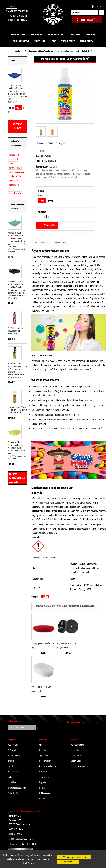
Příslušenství (21, 41)
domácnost (14, 159)
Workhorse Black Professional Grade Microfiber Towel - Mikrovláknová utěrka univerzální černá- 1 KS (17, 287)
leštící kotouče (15, 193)
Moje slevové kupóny (79, 766)
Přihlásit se (97, 6)
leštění (12, 189)
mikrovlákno (14, 185)
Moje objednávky (78, 745)
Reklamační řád (46, 793)
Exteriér (75, 35)
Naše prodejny (45, 761)
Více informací (28, 863)
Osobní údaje (76, 761)
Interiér (90, 35)
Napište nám (12, 6)
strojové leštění (15, 176)
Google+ (60, 143)
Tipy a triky (68, 41)
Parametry (60, 242)
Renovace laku (56, 35)
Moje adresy (76, 755)
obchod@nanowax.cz (25, 839)
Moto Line (40, 41)
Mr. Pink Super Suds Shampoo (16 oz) (15, 329)
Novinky (43, 750)
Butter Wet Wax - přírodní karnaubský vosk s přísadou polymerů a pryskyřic (18, 368)
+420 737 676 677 (17, 11)
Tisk (42, 151)
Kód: (38, 156)
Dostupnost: (42, 166)
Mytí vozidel (18, 35)
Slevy (13, 61)
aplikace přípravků (16, 172)
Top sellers (44, 755)
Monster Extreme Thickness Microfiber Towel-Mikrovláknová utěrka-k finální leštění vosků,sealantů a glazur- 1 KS (17, 92)
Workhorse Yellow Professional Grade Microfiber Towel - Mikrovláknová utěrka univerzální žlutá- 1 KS (16, 448)
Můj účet (74, 740)
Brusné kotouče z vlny (17, 788)
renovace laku (15, 168)
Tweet (40, 143)
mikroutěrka (14, 180)
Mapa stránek (45, 798)
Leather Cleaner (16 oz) (17, 407)
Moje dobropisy (77, 750)
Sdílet (50, 143)
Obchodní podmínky (48, 766)
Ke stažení (44, 788)
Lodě (53, 41)
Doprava (43, 782)
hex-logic (13, 163)
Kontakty (43, 771)
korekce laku (14, 155)
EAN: (38, 161)
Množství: (43, 212)
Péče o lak (37, 35)
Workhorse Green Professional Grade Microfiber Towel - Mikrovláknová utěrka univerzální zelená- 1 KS (17, 238)
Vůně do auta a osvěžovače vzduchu (39, 51)
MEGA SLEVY (87, 41)
